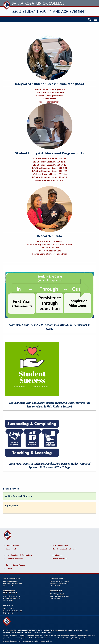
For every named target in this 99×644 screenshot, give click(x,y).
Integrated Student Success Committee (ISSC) (49, 84)
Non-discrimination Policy (64, 549)
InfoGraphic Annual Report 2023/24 (49, 168)
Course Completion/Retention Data (49, 254)
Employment (58, 555)
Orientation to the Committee (49, 92)
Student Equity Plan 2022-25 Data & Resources (49, 244)
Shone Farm (8, 606)
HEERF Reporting (60, 558)
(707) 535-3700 (8, 613)
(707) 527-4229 (55, 598)
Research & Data (49, 236)
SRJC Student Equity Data (49, 241)
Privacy (9, 568)
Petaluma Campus (58, 578)
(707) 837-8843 (8, 600)
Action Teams (49, 99)
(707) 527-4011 (8, 586)
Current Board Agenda (15, 565)
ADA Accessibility (60, 545)
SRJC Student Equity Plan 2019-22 (49, 165)
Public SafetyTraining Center (10, 592)
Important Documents (49, 102)
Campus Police (12, 549)
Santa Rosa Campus (12, 578)
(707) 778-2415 (55, 586)
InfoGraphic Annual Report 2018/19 (49, 177)
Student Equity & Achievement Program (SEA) (49, 153)
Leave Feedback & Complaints (19, 555)
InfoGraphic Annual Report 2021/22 (49, 171)
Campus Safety (12, 545)
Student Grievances (14, 558)
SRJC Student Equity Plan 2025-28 (49, 158)
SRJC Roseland (56, 591)
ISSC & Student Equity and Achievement (49, 11)
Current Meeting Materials (49, 95)
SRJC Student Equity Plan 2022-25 (49, 162)
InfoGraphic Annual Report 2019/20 (49, 174)
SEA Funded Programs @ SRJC (49, 180)
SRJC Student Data (50, 247)
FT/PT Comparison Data (49, 250)
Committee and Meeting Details (50, 89)
